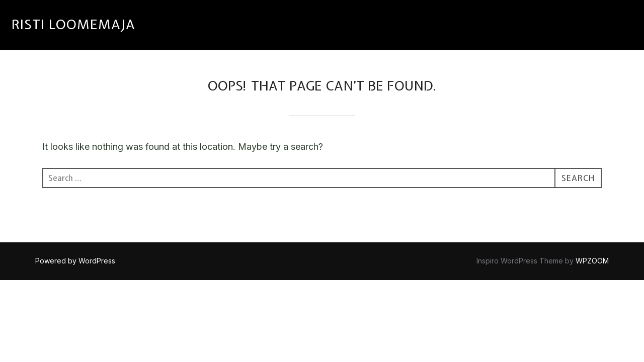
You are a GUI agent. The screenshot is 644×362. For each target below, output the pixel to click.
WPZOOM (592, 261)
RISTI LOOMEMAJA (73, 24)
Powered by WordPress (75, 261)
